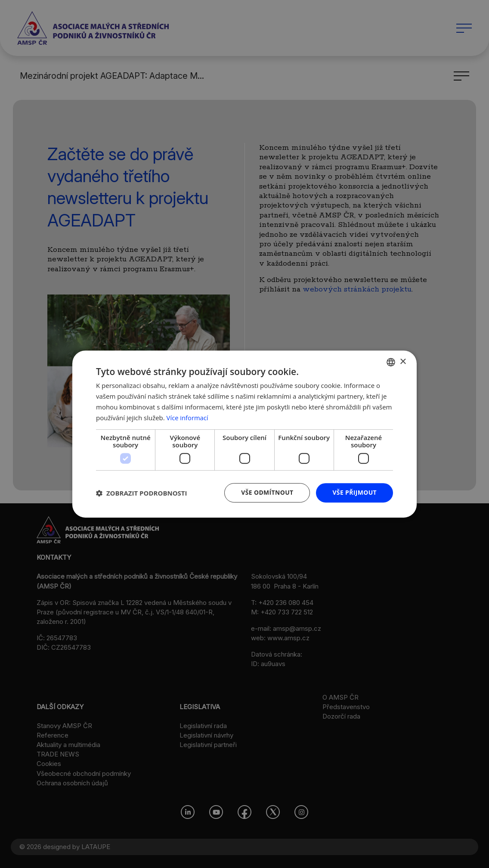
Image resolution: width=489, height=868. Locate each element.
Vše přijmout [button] (354, 492)
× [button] (403, 361)
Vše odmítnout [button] (266, 492)
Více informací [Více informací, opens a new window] (188, 418)
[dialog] (244, 434)
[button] (142, 493)
